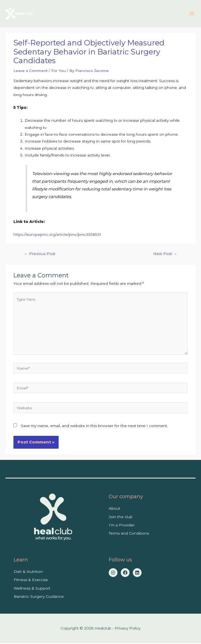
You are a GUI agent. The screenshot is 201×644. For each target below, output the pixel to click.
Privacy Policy (128, 630)
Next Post (165, 255)
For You (58, 72)
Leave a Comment (31, 72)
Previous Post (40, 255)
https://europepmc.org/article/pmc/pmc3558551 (57, 236)
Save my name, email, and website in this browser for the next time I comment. (94, 427)
